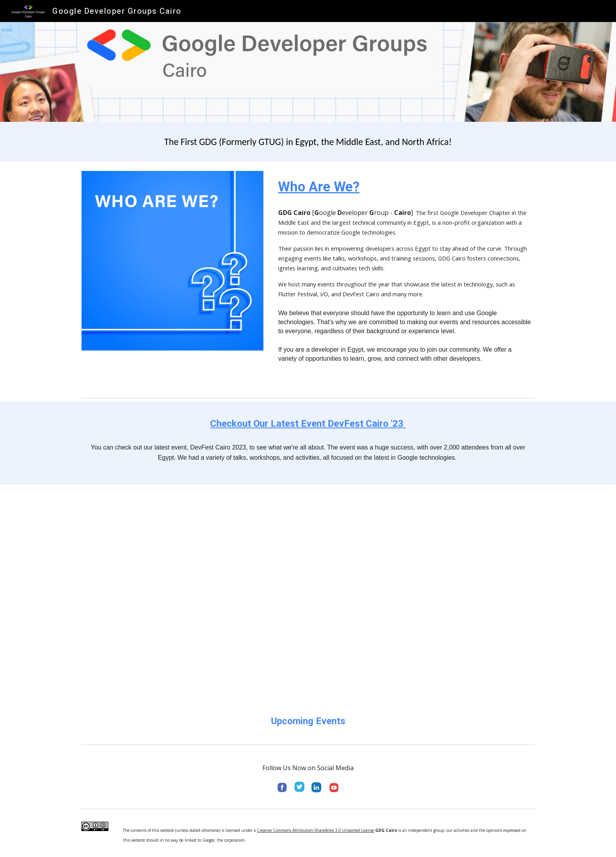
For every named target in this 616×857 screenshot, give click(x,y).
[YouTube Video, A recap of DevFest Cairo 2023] (308, 593)
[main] (308, 142)
